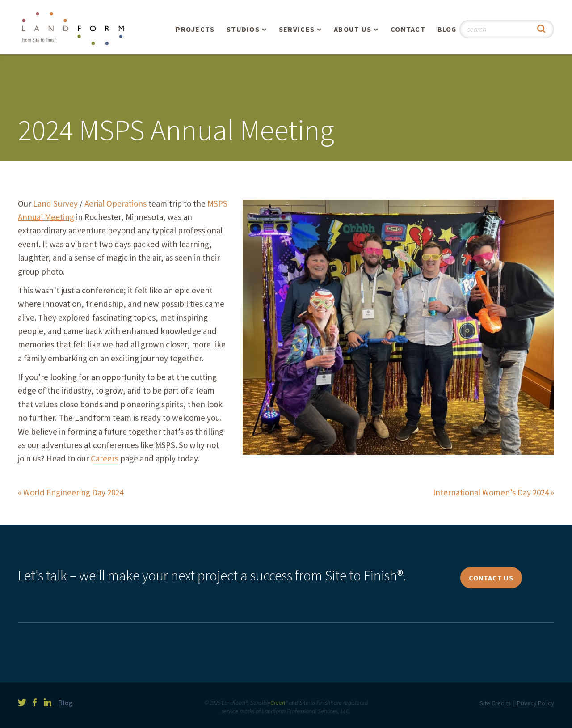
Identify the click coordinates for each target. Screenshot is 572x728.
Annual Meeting (46, 217)
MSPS (217, 203)
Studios (243, 29)
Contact (408, 29)
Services (297, 29)
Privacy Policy (536, 703)
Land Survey (55, 203)
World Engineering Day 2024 (73, 492)
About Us (353, 29)
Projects (195, 29)
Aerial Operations (116, 203)
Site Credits (495, 703)
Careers (105, 458)
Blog (447, 29)
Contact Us (491, 578)
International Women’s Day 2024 (491, 492)
